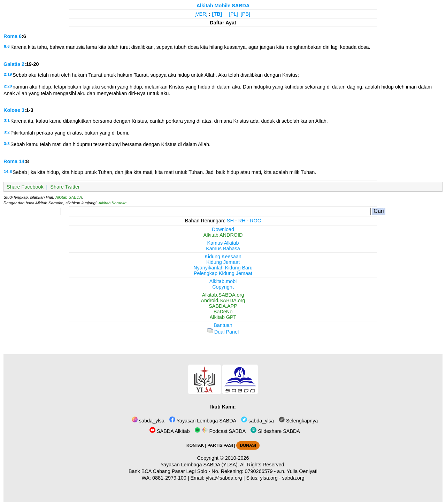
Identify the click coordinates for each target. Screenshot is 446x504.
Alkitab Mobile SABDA (223, 6)
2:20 (8, 86)
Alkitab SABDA (69, 197)
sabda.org (293, 478)
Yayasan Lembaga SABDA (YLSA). (200, 465)
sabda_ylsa (148, 421)
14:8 (8, 171)
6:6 (7, 46)
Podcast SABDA (220, 431)
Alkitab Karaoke (113, 203)
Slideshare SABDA (275, 431)
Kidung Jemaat (223, 262)
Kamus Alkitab (223, 243)
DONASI (248, 445)
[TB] (217, 14)
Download (223, 229)
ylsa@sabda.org (224, 478)
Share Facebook (25, 187)
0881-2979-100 (169, 478)
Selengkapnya (298, 421)
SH (230, 221)
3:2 (7, 132)
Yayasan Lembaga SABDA (203, 421)
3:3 (7, 144)
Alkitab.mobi (223, 281)
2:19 (8, 74)
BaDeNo (223, 312)
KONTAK (195, 445)
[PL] (233, 14)
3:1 (7, 120)
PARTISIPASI (220, 445)
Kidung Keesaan (223, 257)
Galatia (12, 64)
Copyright (223, 287)
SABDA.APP (223, 306)
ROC (255, 221)
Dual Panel (223, 332)
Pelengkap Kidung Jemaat (223, 273)
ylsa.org (269, 478)
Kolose (12, 110)
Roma (10, 36)
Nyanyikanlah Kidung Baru (223, 268)
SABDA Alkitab (170, 431)
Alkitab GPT (223, 317)
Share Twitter (65, 187)
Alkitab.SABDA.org (223, 295)
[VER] (201, 14)
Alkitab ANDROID (223, 235)
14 (22, 161)
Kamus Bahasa (223, 249)
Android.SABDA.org (223, 300)
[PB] (245, 14)
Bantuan (223, 325)
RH (242, 221)
